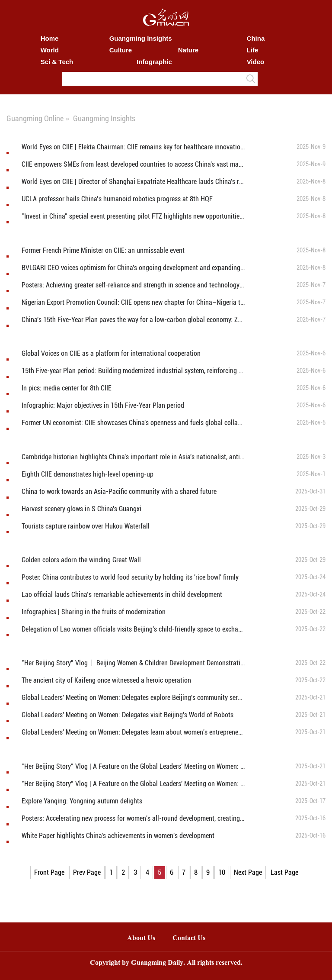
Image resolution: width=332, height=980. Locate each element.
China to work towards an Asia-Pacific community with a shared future (119, 492)
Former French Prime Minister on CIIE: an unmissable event (103, 250)
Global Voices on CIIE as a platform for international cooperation (111, 353)
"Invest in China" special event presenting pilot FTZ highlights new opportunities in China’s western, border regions (133, 216)
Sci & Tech (57, 62)
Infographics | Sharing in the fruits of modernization (94, 612)
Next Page (248, 872)
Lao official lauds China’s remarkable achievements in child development (123, 595)
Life (253, 50)
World (50, 50)
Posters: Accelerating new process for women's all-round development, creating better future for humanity (133, 818)
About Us (141, 939)
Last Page (284, 872)
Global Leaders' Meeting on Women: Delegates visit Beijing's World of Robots (128, 715)
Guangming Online (35, 118)
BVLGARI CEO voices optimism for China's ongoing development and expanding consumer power (133, 268)
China (256, 38)
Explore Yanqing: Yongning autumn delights (82, 801)
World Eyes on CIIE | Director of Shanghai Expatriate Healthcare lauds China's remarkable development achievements (133, 182)
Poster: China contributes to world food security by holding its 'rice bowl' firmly (130, 577)
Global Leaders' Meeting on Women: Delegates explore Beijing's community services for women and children (133, 698)
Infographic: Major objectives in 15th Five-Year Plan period (103, 405)
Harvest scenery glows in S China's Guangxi (81, 509)
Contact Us (193, 939)
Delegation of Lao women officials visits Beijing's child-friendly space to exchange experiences (133, 629)
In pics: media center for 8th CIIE (67, 388)
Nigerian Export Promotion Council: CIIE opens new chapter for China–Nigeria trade (133, 302)
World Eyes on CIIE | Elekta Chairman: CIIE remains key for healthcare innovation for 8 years (133, 147)
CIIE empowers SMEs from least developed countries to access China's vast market (133, 164)
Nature (188, 50)
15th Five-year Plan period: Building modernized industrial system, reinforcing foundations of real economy (133, 371)
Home (50, 38)
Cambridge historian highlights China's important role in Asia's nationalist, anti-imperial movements (133, 457)
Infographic (154, 62)
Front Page (49, 872)
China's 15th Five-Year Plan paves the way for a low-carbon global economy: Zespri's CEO (133, 320)
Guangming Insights (141, 38)
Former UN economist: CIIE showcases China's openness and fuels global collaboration (133, 423)
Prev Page (87, 872)
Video (256, 62)
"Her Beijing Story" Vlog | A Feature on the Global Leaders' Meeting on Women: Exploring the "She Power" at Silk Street (133, 766)
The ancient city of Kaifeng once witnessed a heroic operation (106, 680)
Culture (121, 50)
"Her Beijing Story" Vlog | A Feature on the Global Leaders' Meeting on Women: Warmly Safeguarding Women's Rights (133, 784)
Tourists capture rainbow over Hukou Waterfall (86, 526)
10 (222, 872)
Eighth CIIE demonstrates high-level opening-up (88, 474)
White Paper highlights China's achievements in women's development (118, 836)
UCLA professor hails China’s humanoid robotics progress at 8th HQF (117, 199)
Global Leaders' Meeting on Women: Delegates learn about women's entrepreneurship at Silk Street (133, 732)
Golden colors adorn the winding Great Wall (81, 560)
